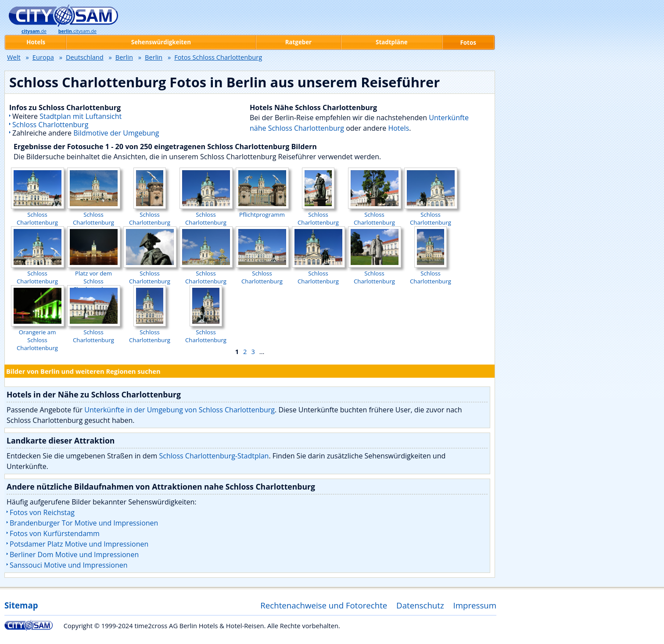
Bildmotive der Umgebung (116, 133)
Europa (43, 57)
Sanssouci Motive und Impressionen (69, 565)
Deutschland (85, 57)
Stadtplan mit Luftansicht (81, 116)
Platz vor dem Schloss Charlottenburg (94, 277)
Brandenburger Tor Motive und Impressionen (84, 523)
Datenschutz (420, 605)
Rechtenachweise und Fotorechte (324, 605)
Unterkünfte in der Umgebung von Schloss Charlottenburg (179, 410)
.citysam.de (77, 31)
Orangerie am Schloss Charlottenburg (38, 336)
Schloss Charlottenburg (50, 125)
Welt (14, 57)
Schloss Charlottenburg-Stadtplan (214, 456)
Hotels (398, 128)
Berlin (124, 57)
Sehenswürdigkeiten (161, 42)
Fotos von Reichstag (42, 512)
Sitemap (21, 605)
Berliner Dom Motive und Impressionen (74, 555)
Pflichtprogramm (262, 211)
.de (34, 31)
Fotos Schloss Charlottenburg (218, 57)
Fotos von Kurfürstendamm (55, 533)
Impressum (475, 605)
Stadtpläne (392, 42)
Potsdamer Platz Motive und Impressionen (79, 544)
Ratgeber (298, 42)
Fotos (468, 43)
